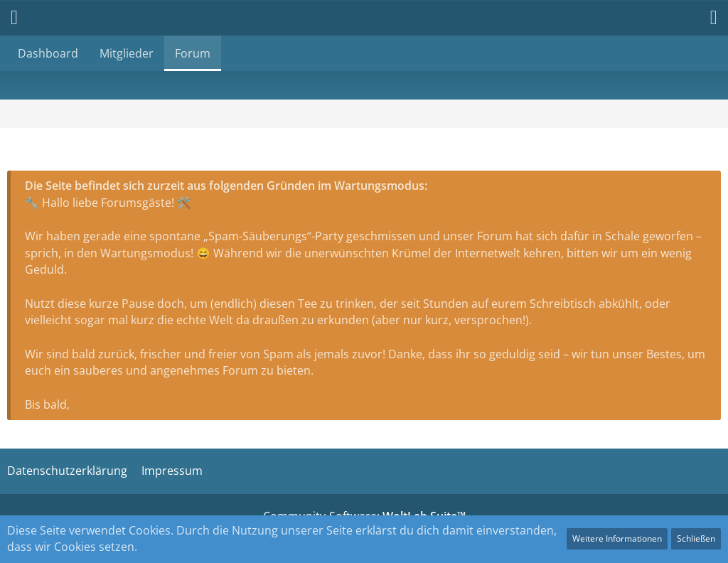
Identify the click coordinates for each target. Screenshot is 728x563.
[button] (707, 18)
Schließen (696, 538)
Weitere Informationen (617, 538)
